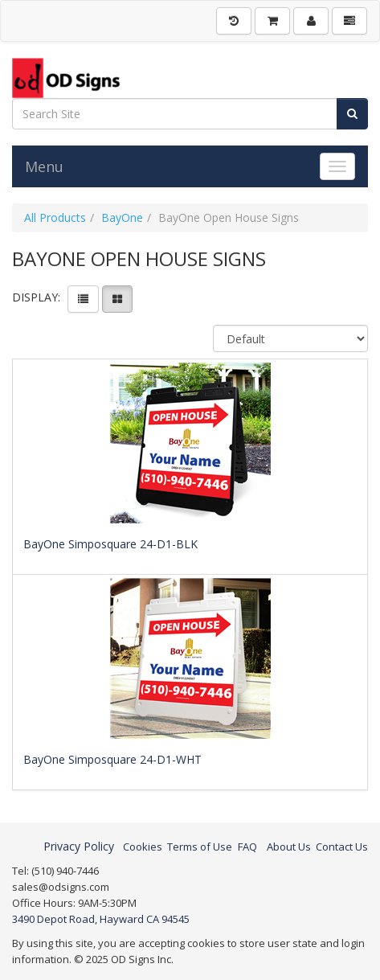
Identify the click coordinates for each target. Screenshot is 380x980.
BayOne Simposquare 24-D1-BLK (110, 544)
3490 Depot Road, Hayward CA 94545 (101, 919)
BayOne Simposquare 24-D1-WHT (112, 759)
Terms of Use (200, 847)
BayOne (122, 217)
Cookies (143, 847)
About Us (289, 847)
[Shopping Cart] (272, 21)
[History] (234, 21)
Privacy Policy (79, 846)
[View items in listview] (83, 299)
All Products (55, 217)
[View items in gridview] (117, 299)
